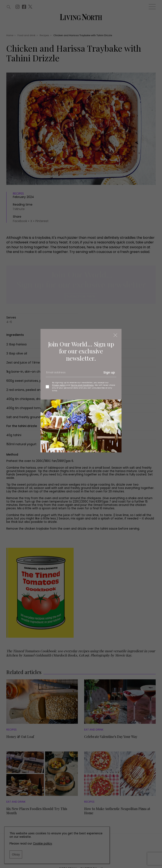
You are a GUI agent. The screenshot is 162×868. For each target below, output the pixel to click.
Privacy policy (59, 385)
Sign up (109, 372)
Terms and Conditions (82, 385)
